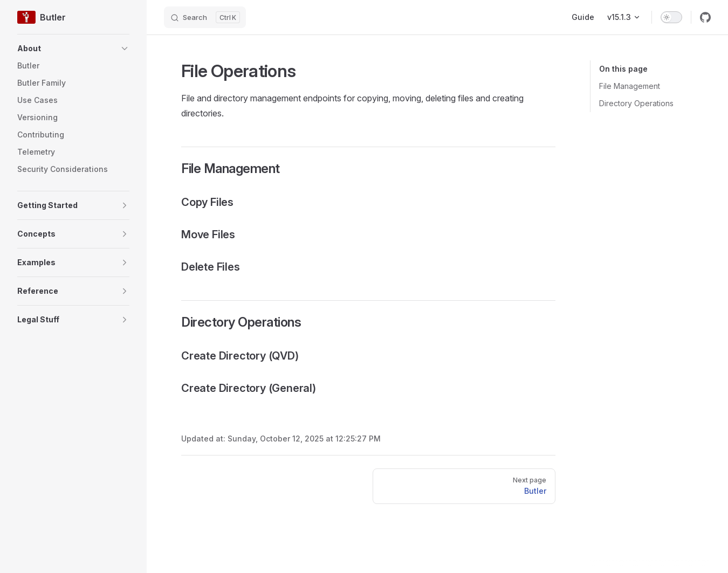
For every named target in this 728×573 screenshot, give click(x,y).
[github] (705, 17)
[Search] (205, 17)
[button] (73, 49)
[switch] (671, 17)
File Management (630, 86)
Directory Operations (636, 103)
